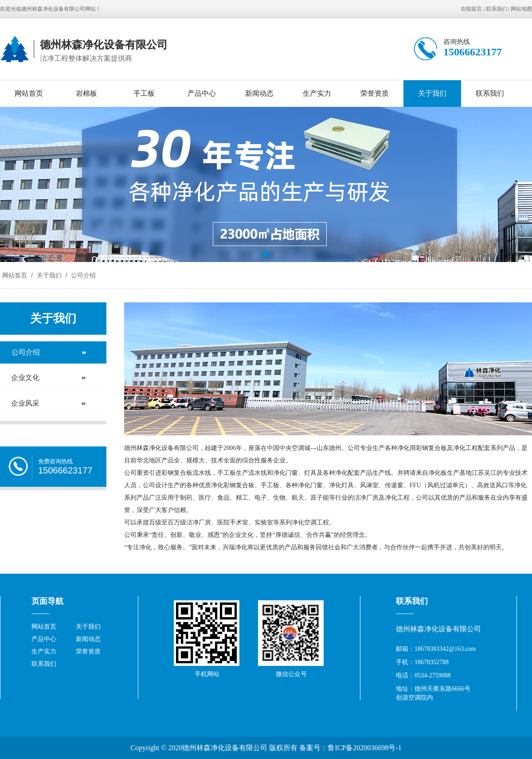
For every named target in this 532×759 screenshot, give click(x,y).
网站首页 (29, 93)
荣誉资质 (375, 93)
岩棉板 (86, 93)
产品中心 (202, 93)
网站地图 (521, 9)
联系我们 (497, 9)
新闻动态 (259, 93)
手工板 (144, 93)
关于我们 (432, 93)
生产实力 (317, 93)
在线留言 (471, 9)
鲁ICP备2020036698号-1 (364, 748)
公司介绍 (82, 275)
